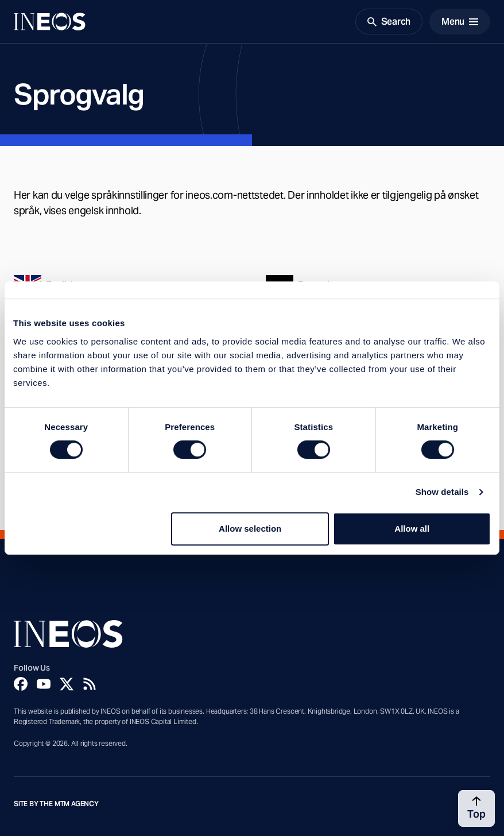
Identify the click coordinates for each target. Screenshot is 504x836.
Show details (442, 492)
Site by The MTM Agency (56, 804)
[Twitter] (67, 684)
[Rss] (90, 684)
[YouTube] (44, 684)
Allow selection (250, 529)
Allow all (412, 529)
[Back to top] (476, 808)
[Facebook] (21, 684)
